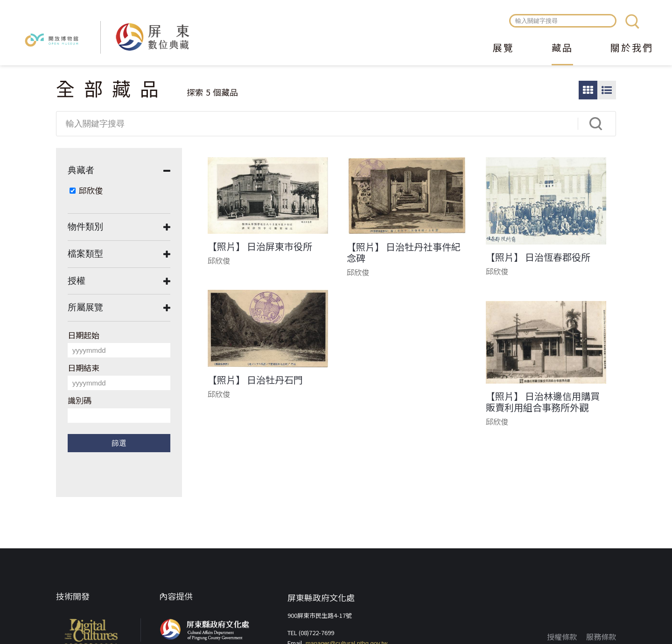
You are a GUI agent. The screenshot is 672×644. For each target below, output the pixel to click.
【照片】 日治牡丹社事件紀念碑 (404, 252)
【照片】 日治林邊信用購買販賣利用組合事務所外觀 (543, 402)
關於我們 (632, 49)
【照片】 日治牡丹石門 (255, 380)
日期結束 (84, 367)
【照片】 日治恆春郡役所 (538, 257)
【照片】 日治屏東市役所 (260, 246)
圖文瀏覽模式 (607, 90)
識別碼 (80, 400)
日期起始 (84, 335)
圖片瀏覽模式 (588, 90)
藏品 (562, 49)
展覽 (504, 49)
